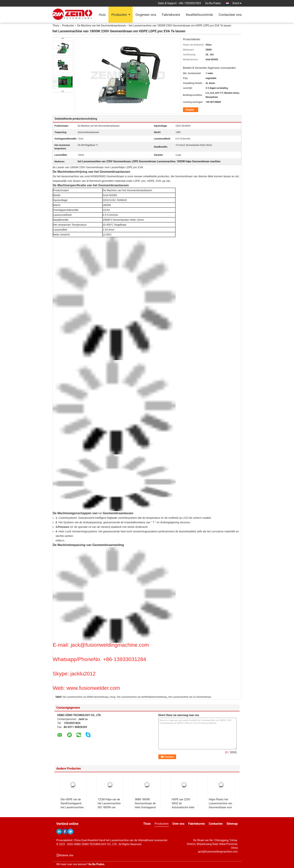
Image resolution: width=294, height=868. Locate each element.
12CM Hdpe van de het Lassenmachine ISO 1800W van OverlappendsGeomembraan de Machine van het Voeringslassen (110, 809)
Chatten (190, 110)
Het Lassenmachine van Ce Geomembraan (190, 697)
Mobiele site (65, 855)
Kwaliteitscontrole (199, 15)
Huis (102, 15)
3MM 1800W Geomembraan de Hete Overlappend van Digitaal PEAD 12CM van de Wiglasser (145, 809)
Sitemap (232, 824)
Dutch (237, 3)
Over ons (179, 824)
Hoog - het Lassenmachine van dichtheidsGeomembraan (138, 697)
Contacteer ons (230, 15)
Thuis (56, 26)
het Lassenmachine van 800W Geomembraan (86, 697)
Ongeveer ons (146, 15)
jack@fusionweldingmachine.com (218, 852)
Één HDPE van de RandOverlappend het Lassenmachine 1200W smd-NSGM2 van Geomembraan (73, 807)
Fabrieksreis (171, 15)
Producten (119, 15)
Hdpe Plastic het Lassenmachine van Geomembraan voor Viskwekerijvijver (220, 805)
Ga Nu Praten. (213, 3)
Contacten (216, 824)
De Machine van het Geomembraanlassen (102, 26)
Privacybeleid (64, 840)
